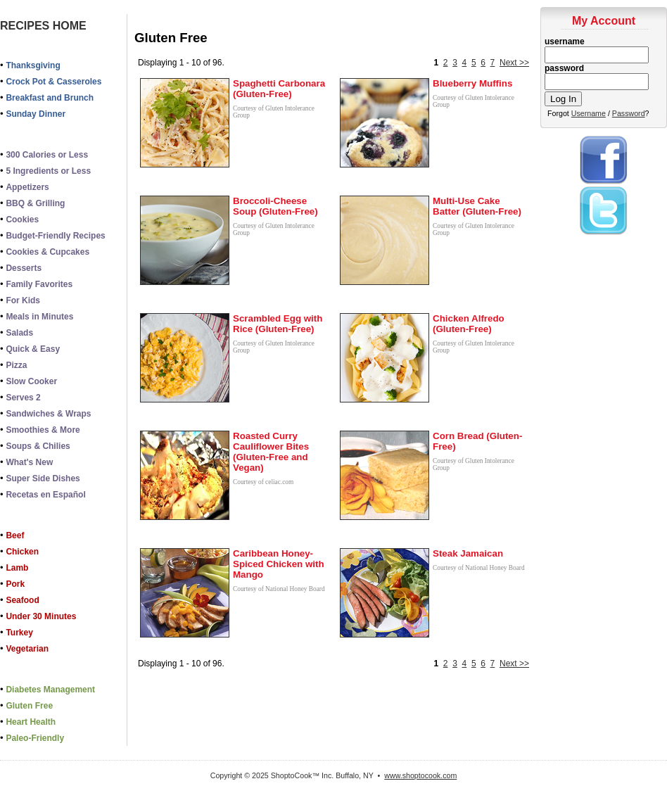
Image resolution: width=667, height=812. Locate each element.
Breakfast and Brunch (50, 98)
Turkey (19, 633)
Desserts (24, 268)
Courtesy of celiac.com (263, 482)
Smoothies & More (43, 430)
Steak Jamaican (468, 553)
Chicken (22, 552)
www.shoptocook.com (420, 775)
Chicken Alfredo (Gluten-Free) (469, 324)
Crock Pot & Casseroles (53, 82)
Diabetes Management (50, 690)
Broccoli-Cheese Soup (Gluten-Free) (275, 206)
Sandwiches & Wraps (48, 414)
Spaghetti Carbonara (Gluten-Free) (279, 89)
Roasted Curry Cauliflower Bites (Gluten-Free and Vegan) (271, 452)
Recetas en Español (45, 495)
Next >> (514, 63)
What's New (29, 462)
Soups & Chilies (38, 446)
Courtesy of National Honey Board (279, 589)
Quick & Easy (33, 349)
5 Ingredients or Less (48, 171)
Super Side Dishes (43, 478)
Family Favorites (39, 284)
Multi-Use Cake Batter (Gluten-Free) (477, 206)
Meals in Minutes (39, 317)
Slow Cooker (31, 381)
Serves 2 (23, 398)
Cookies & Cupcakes (47, 252)
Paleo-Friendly (35, 738)
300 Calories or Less (47, 155)
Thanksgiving (33, 65)
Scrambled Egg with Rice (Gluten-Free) (278, 324)
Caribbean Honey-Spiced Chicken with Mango (279, 564)
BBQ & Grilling (35, 203)
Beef (15, 535)
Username (589, 113)
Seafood (22, 600)
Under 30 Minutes (41, 616)
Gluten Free (29, 706)
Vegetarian (27, 649)
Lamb (17, 568)
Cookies (22, 220)
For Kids (23, 300)
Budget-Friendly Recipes (55, 236)
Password (629, 113)
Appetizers (27, 187)
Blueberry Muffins (472, 83)
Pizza (16, 365)
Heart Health (31, 722)
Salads (19, 333)
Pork (15, 584)
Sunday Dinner (36, 114)
